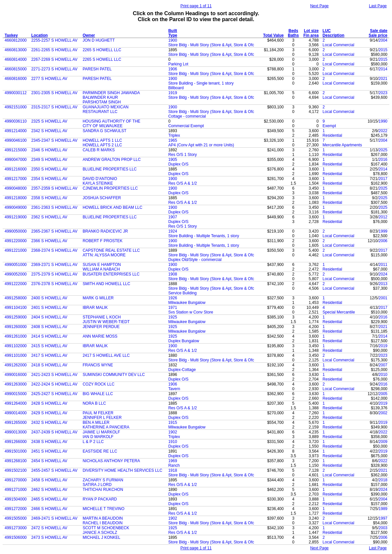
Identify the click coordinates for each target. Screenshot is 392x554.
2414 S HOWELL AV (49, 336)
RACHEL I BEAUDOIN (102, 523)
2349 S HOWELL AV (49, 160)
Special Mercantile (339, 312)
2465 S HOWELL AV (49, 499)
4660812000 (16, 40)
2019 (383, 346)
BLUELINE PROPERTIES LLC (110, 169)
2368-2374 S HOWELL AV (54, 250)
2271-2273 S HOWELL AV (54, 69)
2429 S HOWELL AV (49, 413)
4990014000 (16, 413)
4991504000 (16, 499)
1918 (173, 470)
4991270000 (16, 480)
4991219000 (16, 217)
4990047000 (16, 160)
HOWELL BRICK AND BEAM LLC (112, 207)
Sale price (378, 35)
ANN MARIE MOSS (100, 336)
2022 (383, 131)
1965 (173, 140)
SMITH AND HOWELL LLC (106, 284)
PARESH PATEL (97, 69)
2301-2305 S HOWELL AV (54, 93)
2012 (383, 217)
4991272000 (16, 509)
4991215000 (16, 150)
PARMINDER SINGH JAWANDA (111, 93)
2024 (383, 274)
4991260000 (16, 327)
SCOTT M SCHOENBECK (106, 528)
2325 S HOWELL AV (49, 121)
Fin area (311, 35)
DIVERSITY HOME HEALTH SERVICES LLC (122, 470)
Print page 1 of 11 (196, 6)
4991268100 (16, 461)
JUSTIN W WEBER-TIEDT (106, 322)
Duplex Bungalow (184, 341)
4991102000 (16, 346)
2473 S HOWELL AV (49, 537)
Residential (332, 135)
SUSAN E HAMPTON (102, 265)
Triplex (174, 135)
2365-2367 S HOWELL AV (54, 231)
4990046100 (16, 140)
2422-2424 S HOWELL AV (54, 384)
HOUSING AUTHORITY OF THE (111, 121)
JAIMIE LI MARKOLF (101, 432)
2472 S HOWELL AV (49, 528)
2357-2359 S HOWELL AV (54, 188)
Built (173, 31)
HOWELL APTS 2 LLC (102, 145)
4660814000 (16, 59)
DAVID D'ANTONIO (100, 179)
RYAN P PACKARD (100, 499)
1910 (173, 442)
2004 (383, 40)
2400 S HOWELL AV (49, 298)
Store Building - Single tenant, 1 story (201, 83)
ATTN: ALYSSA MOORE (104, 255)
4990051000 (16, 265)
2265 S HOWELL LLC (102, 50)
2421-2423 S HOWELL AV (54, 375)
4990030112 (16, 93)
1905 (173, 160)
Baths (293, 35)
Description (334, 35)
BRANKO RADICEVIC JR (105, 231)
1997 (383, 518)
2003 (383, 528)
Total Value (273, 35)
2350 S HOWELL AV (49, 169)
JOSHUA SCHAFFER (102, 198)
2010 (383, 375)
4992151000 (16, 107)
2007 (383, 365)
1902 (173, 432)
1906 (173, 69)
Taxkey (11, 35)
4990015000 (16, 394)
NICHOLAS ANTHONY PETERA (111, 461)
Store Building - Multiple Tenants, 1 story (204, 236)
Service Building (182, 293)
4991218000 (16, 198)
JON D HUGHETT (98, 40)
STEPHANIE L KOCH (102, 317)
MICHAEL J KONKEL (101, 537)
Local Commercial (339, 45)
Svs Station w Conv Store (191, 312)
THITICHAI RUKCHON (103, 490)
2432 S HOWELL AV (49, 423)
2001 (383, 298)
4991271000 (16, 490)
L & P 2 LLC (93, 442)
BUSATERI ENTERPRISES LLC (111, 274)
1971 (173, 308)
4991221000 (16, 250)
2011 (383, 265)
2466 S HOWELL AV (49, 509)
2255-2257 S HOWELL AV (54, 40)
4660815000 (16, 69)
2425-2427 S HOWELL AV (54, 394)
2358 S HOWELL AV (49, 198)
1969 (173, 461)
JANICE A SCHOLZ (100, 533)
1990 (383, 121)
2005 (383, 394)
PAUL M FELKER (98, 413)
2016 (383, 160)
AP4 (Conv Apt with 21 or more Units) (201, 145)
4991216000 (16, 169)
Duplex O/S (178, 164)
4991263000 (16, 384)
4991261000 (16, 336)
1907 (173, 217)
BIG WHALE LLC (98, 394)
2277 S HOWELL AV (49, 79)
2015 (383, 50)
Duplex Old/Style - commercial (195, 260)
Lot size (311, 31)
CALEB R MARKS (98, 150)
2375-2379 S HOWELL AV (54, 274)
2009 (383, 442)
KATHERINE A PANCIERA (106, 427)
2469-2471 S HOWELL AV (54, 518)
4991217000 (16, 179)
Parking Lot (178, 64)
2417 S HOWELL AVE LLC (106, 355)
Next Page (319, 6)
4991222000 (16, 284)
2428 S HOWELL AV (49, 403)
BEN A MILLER (96, 423)
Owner (89, 35)
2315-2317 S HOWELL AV (54, 107)
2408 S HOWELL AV (49, 327)
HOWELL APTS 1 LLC (102, 140)
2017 (383, 179)
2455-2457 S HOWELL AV (54, 470)
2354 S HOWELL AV (49, 179)
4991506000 (16, 537)
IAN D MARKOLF (98, 437)
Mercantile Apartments (342, 145)
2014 (383, 69)
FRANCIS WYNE (98, 365)
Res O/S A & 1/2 (183, 183)
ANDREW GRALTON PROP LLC (112, 160)
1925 (173, 317)
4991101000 (16, 355)
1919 (173, 93)
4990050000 (16, 231)
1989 (383, 509)
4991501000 (16, 451)
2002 (383, 413)
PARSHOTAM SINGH (102, 102)
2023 (383, 93)
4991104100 (16, 308)
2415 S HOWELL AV (49, 346)
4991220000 (16, 241)
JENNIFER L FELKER (102, 418)
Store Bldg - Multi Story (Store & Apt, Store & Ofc (211, 45)
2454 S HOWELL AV (49, 461)
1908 (173, 274)
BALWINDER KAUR (100, 97)
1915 (173, 423)
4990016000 (16, 375)
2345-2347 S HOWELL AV (54, 140)
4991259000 (16, 317)
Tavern (174, 389)
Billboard (176, 88)
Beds (293, 31)
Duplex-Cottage (182, 370)
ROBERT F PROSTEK (102, 241)
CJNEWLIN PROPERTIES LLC (110, 188)
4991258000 (16, 298)
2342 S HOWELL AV (49, 131)
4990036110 (16, 121)
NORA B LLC (94, 403)
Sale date (379, 31)
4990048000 (16, 188)
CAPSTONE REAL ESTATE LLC (111, 250)
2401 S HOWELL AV (49, 308)
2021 (383, 79)
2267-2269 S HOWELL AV (54, 59)
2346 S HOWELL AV (49, 150)
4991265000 (16, 423)
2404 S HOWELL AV (49, 317)
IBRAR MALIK (95, 308)
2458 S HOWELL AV (49, 480)
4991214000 (16, 131)
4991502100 (16, 470)
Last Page (378, 6)
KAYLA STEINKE (98, 183)
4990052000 (16, 274)
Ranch (174, 465)
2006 (383, 241)
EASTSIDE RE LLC (100, 451)
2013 (383, 284)
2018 (383, 480)
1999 (383, 231)
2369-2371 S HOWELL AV (54, 265)
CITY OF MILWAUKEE (102, 126)
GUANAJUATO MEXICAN (105, 107)
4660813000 (16, 50)
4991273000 (16, 528)
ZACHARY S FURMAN (103, 480)
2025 (383, 150)
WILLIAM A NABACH (101, 269)
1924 (173, 231)
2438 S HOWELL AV (49, 442)
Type (173, 35)
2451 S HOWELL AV (49, 451)
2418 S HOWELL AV (49, 365)
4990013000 (16, 432)
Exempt (329, 126)
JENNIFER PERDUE (101, 327)
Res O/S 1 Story (183, 155)
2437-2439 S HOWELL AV (54, 432)
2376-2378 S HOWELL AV (54, 284)
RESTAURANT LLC (100, 112)
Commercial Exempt (186, 126)
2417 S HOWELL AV (49, 355)
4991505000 (16, 518)
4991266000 (16, 442)
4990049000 (16, 207)
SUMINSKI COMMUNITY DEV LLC (114, 375)
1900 (173, 40)
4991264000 (16, 403)
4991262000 (16, 365)
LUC (327, 31)
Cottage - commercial (187, 116)
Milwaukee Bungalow (187, 303)
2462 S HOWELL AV (49, 490)
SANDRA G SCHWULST (104, 131)
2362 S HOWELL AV (49, 217)
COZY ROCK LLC (98, 384)
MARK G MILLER (98, 298)
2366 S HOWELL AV (49, 241)
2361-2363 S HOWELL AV (54, 207)
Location (40, 35)
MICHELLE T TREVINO (103, 509)
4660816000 (16, 79)
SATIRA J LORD (97, 485)
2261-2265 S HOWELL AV (54, 50)
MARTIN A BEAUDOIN (103, 518)
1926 (173, 298)
